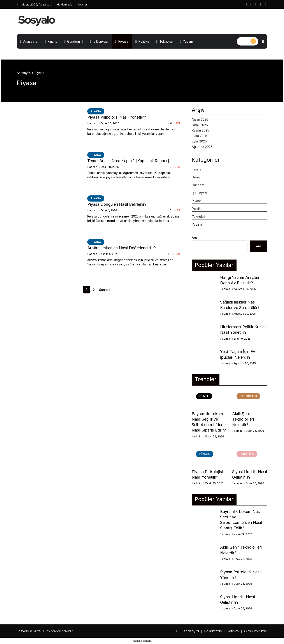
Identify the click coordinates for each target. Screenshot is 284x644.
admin (92, 123)
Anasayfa (29, 41)
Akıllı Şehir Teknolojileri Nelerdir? (243, 419)
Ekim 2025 (199, 136)
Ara (194, 238)
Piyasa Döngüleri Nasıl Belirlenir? (117, 204)
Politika (142, 41)
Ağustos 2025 (202, 147)
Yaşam (186, 41)
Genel (196, 177)
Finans (51, 41)
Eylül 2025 (199, 141)
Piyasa (122, 41)
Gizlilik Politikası (256, 631)
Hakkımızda (65, 4)
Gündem (72, 41)
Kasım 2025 (200, 130)
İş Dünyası (99, 41)
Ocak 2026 (200, 125)
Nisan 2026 (200, 119)
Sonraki (106, 290)
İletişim (82, 4)
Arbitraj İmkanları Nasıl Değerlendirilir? (122, 248)
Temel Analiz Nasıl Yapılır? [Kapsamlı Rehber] (128, 161)
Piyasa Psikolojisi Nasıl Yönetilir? (117, 117)
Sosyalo (23, 631)
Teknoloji (164, 41)
